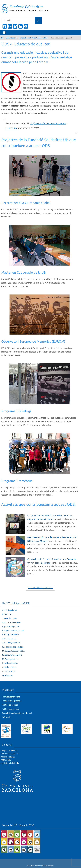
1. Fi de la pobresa (9, 610)
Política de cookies (10, 705)
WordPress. (49, 866)
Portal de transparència (12, 701)
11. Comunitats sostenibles (13, 651)
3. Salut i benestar (9, 618)
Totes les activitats (40, 588)
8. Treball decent (9, 639)
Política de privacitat (11, 709)
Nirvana (40, 866)
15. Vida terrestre (9, 667)
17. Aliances (7, 675)
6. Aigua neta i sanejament (13, 631)
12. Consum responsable (12, 655)
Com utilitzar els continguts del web (17, 713)
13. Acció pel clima (10, 659)
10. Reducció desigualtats (13, 647)
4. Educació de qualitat (11, 622)
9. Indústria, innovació (11, 643)
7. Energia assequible (11, 635)
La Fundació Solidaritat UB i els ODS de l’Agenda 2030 (27, 38)
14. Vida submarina (10, 663)
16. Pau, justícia (8, 671)
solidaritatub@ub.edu (10, 763)
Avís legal (6, 717)
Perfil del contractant (11, 697)
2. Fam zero (7, 614)
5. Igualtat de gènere (11, 626)
